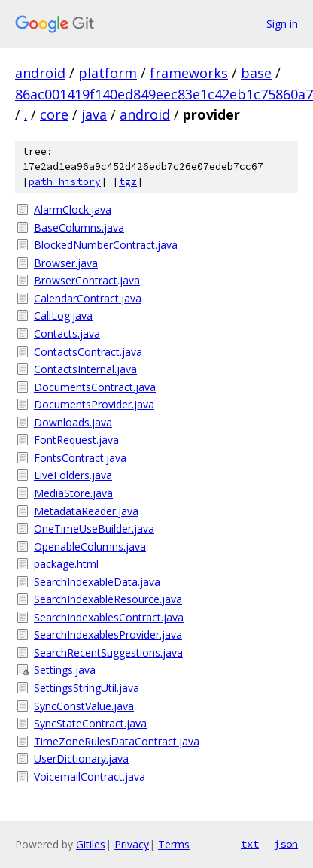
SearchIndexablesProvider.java (108, 634)
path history (65, 182)
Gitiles (91, 844)
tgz (128, 182)
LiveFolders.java (73, 475)
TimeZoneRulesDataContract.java (117, 741)
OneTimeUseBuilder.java (94, 528)
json (286, 844)
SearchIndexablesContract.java (109, 617)
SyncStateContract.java (90, 723)
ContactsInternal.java (85, 369)
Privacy (132, 844)
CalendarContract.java (88, 298)
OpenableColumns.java (90, 546)
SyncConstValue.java (84, 706)
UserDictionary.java (81, 759)
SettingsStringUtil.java (87, 688)
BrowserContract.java (87, 280)
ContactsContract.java (88, 352)
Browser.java (66, 263)
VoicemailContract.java (90, 777)
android (40, 73)
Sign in (282, 24)
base (256, 73)
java (94, 114)
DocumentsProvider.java (94, 404)
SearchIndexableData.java (97, 582)
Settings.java (65, 670)
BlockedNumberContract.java (106, 245)
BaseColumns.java (79, 228)
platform (108, 73)
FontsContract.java (80, 458)
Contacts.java (67, 334)
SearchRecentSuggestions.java (108, 653)
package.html (66, 564)
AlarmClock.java (73, 209)
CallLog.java (63, 316)
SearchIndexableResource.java (108, 599)
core (54, 114)
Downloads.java (73, 422)
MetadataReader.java (86, 511)
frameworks (189, 73)
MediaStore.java (73, 493)
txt (250, 844)
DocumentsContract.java (95, 387)
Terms (174, 844)
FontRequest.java (76, 440)
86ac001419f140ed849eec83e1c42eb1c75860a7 (164, 94)
